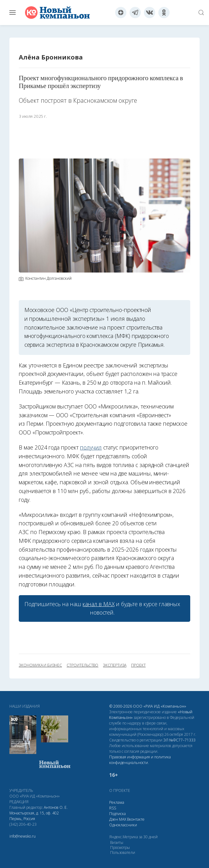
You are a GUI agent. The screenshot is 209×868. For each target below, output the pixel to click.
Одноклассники (123, 825)
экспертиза (115, 665)
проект (138, 665)
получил (91, 447)
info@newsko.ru (23, 836)
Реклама (117, 802)
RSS (113, 808)
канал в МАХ (98, 604)
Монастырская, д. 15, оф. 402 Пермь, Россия (34, 816)
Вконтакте (136, 819)
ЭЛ (179, 740)
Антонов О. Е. (56, 807)
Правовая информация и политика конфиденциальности (140, 760)
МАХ (122, 819)
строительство (82, 665)
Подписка (117, 814)
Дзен (114, 819)
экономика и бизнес (40, 665)
